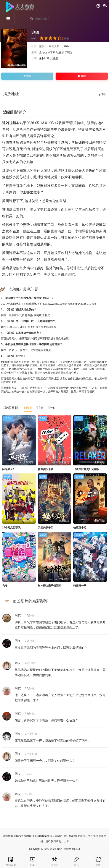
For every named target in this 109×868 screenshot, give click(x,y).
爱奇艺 (24, 350)
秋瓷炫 (60, 52)
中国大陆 (54, 46)
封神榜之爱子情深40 (50, 586)
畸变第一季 (80, 586)
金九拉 (43, 52)
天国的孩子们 (46, 528)
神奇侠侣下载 (46, 469)
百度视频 (46, 350)
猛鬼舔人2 (8, 469)
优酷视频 (35, 350)
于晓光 (69, 52)
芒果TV (13, 350)
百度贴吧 (6, 338)
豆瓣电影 (6, 388)
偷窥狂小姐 (80, 528)
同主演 (40, 408)
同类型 (28, 408)
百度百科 (46, 327)
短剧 (42, 46)
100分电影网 (8, 304)
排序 (102, 94)
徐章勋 (51, 52)
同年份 (52, 408)
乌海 (5, 586)
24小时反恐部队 (11, 528)
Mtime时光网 (9, 362)
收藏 (82, 76)
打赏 (27, 76)
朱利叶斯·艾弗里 (49, 58)
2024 (67, 46)
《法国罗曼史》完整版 (86, 469)
